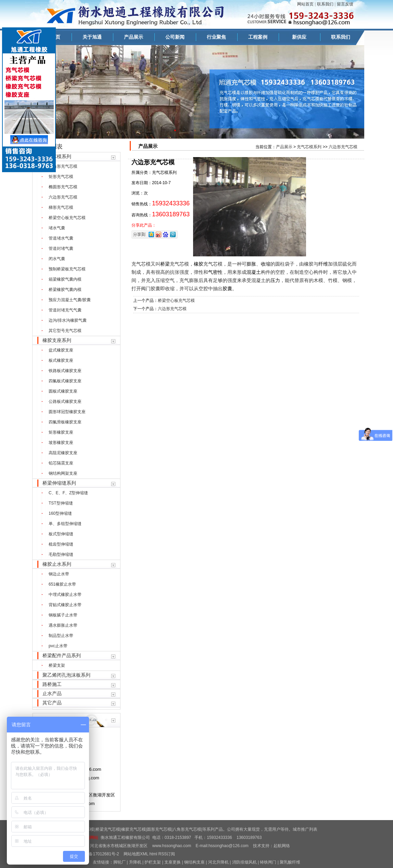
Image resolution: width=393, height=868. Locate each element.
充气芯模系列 (57, 156)
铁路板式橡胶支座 (65, 371)
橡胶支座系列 (57, 340)
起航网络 (282, 846)
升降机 (135, 862)
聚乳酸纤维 (290, 862)
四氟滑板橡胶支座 (65, 422)
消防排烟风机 (244, 862)
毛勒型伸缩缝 (61, 554)
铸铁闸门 (268, 862)
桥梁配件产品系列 (62, 655)
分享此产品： (144, 225)
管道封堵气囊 (61, 248)
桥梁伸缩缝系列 (59, 483)
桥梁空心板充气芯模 (67, 218)
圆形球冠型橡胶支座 (67, 412)
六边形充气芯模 (63, 197)
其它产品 (52, 703)
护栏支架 (153, 862)
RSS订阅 (167, 854)
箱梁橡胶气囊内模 (65, 279)
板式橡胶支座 (61, 360)
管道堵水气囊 (61, 238)
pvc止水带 (58, 646)
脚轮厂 (119, 862)
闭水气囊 (57, 259)
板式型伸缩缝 (61, 534)
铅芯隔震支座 (61, 463)
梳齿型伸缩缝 (61, 544)
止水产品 (52, 693)
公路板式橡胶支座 (65, 401)
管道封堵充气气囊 (65, 310)
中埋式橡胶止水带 (65, 595)
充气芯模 (141, 264)
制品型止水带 (61, 636)
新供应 (299, 37)
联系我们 (325, 4)
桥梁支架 (57, 665)
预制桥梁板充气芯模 (67, 269)
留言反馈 (345, 4)
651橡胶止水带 (62, 584)
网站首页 (305, 4)
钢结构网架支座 (63, 473)
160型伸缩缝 (60, 513)
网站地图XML (136, 854)
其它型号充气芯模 (65, 331)
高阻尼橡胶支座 (63, 453)
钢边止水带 (59, 574)
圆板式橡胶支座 (63, 391)
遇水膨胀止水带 (63, 625)
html (154, 854)
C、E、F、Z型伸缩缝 (68, 493)
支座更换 (173, 862)
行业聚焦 (216, 37)
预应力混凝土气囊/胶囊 (70, 300)
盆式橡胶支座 (61, 350)
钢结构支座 (194, 862)
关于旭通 (92, 37)
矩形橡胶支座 (61, 432)
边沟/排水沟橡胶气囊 (68, 320)
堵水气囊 (57, 228)
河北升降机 (218, 862)
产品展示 (134, 37)
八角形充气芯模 (63, 166)
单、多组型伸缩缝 (65, 524)
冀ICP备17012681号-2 (98, 854)
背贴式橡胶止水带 (65, 605)
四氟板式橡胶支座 (65, 381)
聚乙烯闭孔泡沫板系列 (66, 675)
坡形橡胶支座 (61, 443)
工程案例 (258, 37)
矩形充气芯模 (61, 177)
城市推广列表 (305, 829)
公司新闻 (175, 37)
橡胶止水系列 (57, 564)
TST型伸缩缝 (61, 503)
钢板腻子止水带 (63, 615)
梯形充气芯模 (61, 207)
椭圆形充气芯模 (63, 187)
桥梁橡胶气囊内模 (65, 290)
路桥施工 (52, 684)
